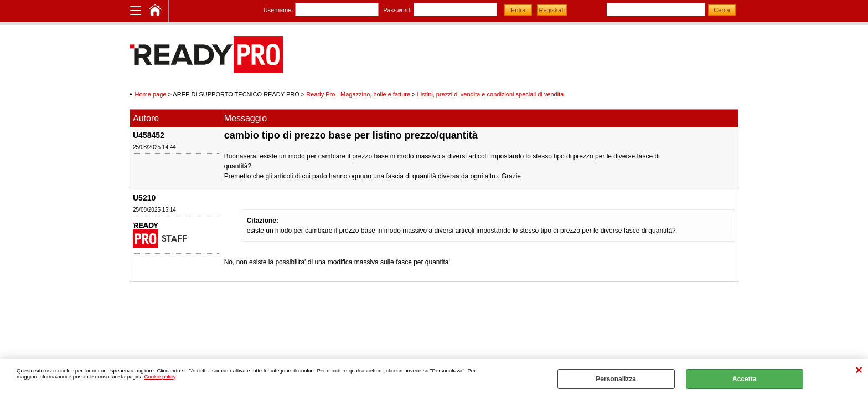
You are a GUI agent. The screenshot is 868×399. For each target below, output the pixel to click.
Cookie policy (159, 377)
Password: (397, 10)
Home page (151, 94)
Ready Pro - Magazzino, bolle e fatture (358, 94)
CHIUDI (859, 370)
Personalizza (616, 379)
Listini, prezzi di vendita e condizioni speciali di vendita (491, 94)
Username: (278, 10)
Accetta (744, 379)
